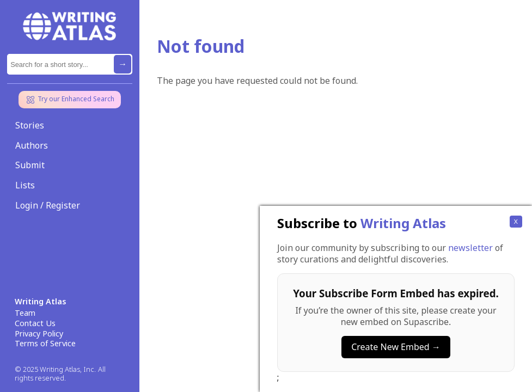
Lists (25, 185)
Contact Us (35, 323)
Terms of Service (45, 344)
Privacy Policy (39, 334)
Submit (30, 165)
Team (25, 313)
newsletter (470, 357)
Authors (32, 145)
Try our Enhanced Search (70, 100)
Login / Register (48, 205)
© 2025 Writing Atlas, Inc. (55, 369)
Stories (30, 125)
